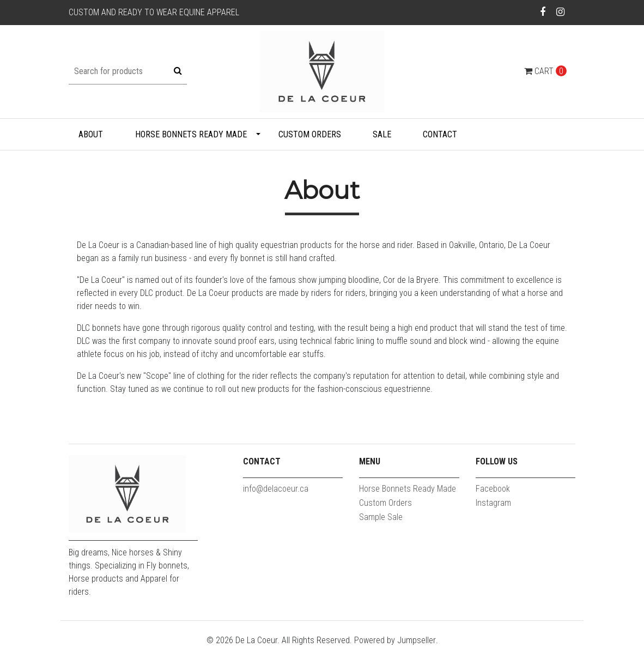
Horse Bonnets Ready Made (191, 134)
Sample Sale (381, 517)
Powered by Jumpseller (395, 640)
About (91, 134)
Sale (382, 134)
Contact (440, 134)
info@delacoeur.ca (276, 489)
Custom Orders (310, 134)
